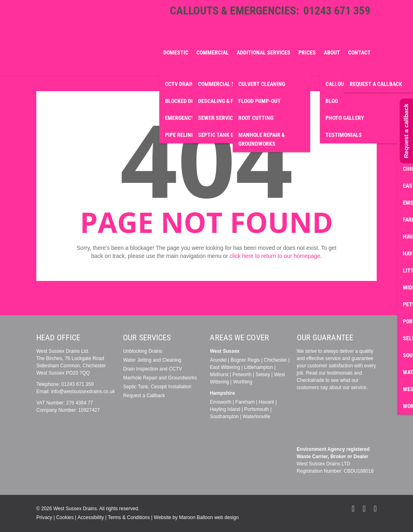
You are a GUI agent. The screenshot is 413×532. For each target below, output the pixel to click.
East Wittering (225, 367)
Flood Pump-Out (260, 101)
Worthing (243, 382)
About (332, 52)
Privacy (44, 517)
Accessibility (91, 517)
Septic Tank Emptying (227, 135)
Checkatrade (311, 380)
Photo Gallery (345, 118)
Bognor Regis (245, 360)
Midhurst (219, 375)
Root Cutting (256, 118)
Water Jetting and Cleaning (152, 360)
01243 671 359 (337, 11)
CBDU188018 (359, 471)
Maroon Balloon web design (209, 517)
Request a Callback (144, 396)
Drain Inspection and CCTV (152, 369)
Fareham (245, 402)
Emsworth (220, 402)
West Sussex (225, 351)
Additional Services (264, 52)
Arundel (218, 360)
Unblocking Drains (143, 351)
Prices (307, 52)
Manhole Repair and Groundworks (160, 378)
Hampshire (222, 393)
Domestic (176, 52)
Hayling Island (225, 409)
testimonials (340, 373)
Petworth (242, 375)
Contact (359, 52)
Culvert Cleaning (262, 84)
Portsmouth (257, 409)
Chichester (275, 360)
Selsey (263, 375)
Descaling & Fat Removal (230, 101)
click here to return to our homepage (275, 256)
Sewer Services (219, 118)
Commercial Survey (224, 84)
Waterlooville (257, 417)
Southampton (224, 417)
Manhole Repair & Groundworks (262, 139)
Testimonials (344, 135)
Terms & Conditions (129, 517)
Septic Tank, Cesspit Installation (157, 387)
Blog (332, 101)
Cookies (65, 517)
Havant (266, 402)
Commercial (213, 52)
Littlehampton (259, 367)
